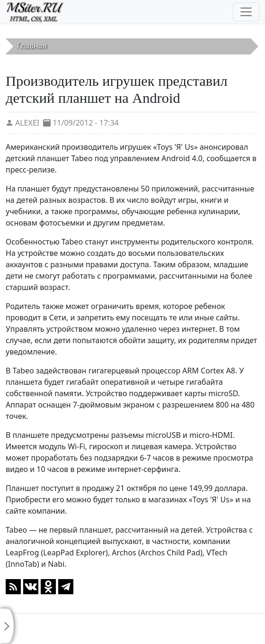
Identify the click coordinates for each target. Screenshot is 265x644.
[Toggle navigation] (246, 12)
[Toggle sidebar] (7, 626)
